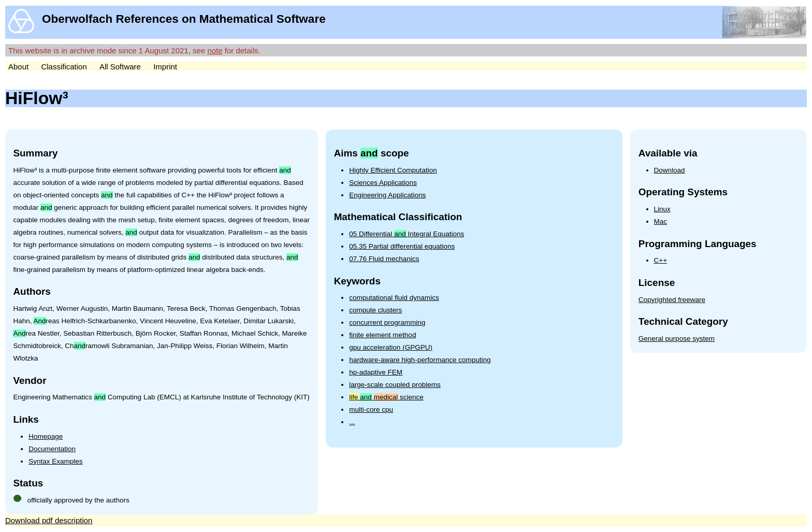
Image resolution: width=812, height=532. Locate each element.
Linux (662, 209)
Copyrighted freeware (672, 300)
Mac (661, 221)
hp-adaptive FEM (376, 372)
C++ (661, 260)
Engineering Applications (387, 195)
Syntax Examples (55, 461)
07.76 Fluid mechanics (384, 259)
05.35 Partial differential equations (402, 246)
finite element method (382, 335)
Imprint (165, 67)
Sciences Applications (383, 183)
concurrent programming (387, 322)
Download (670, 170)
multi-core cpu (371, 409)
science (386, 397)
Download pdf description (49, 520)
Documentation (52, 449)
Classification (64, 67)
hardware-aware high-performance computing (420, 360)
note (215, 51)
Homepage (46, 436)
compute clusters (375, 310)
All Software (120, 67)
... (352, 422)
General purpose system (677, 339)
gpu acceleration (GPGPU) (391, 347)
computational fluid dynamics (394, 298)
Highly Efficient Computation (393, 170)
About (18, 67)
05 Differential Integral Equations (407, 234)
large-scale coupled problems (395, 385)
